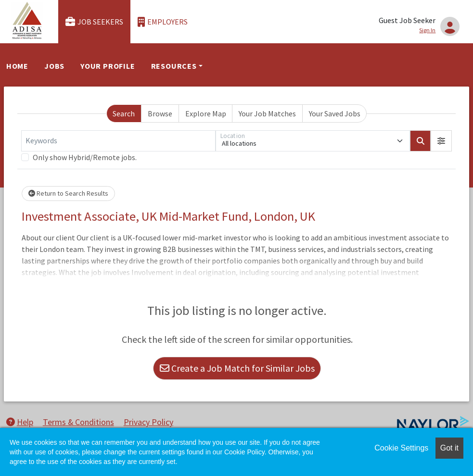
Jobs (54, 66)
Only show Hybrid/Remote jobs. (85, 157)
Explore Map (206, 113)
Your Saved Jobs (335, 113)
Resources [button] (174, 66)
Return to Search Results (68, 193)
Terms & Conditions (78, 422)
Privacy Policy (148, 422)
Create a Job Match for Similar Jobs (237, 368)
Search (124, 113)
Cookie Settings (401, 448)
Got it (449, 448)
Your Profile (108, 66)
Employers (163, 22)
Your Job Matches (267, 113)
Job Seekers (94, 22)
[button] (441, 141)
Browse (160, 113)
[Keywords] (118, 141)
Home (17, 66)
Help (20, 422)
